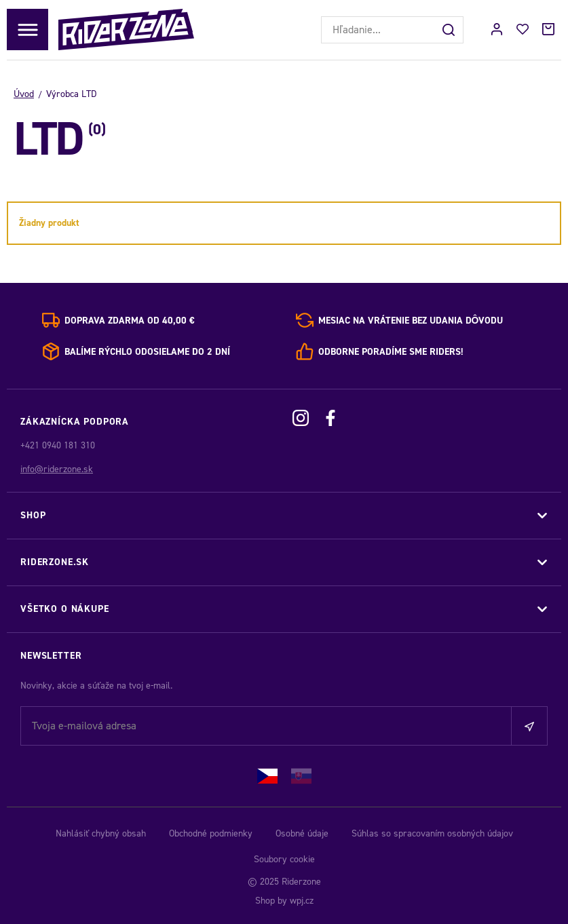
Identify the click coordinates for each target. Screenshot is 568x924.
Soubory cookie (284, 859)
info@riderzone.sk (57, 469)
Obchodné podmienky (211, 833)
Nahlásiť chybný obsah (101, 833)
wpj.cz (302, 901)
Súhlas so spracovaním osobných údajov (432, 833)
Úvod (24, 94)
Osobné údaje (302, 833)
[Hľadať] (450, 30)
